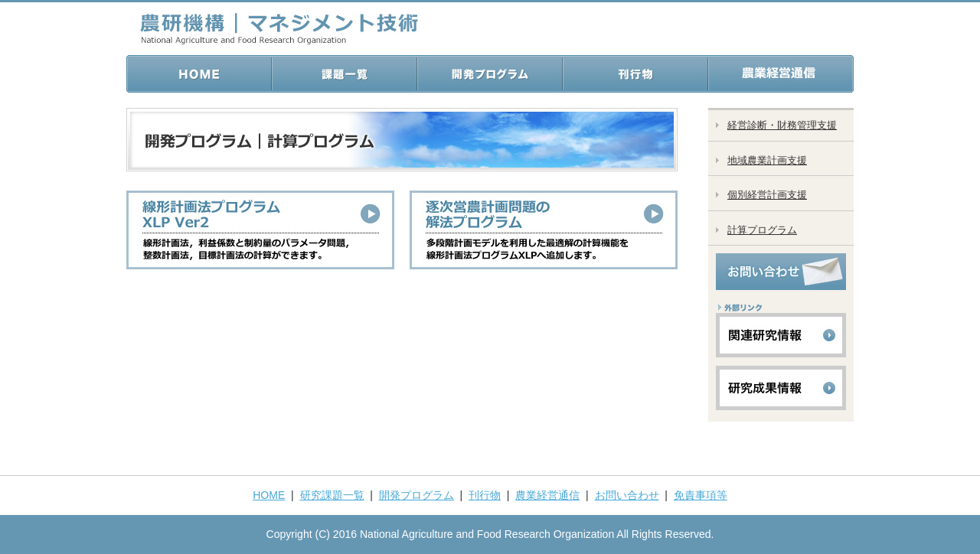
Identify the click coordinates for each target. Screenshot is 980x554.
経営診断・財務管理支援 (782, 125)
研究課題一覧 (332, 495)
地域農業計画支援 (767, 160)
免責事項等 (701, 495)
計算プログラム (762, 230)
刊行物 (485, 495)
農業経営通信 (547, 495)
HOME (269, 495)
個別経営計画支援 (767, 195)
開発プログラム (416, 495)
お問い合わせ (627, 495)
